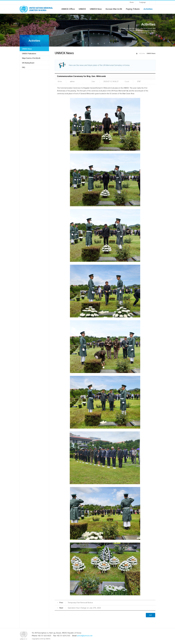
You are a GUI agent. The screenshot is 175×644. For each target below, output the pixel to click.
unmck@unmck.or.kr (85, 636)
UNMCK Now (96, 9)
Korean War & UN (114, 9)
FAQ (23, 67)
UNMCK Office (68, 9)
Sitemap (152, 2)
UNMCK (82, 9)
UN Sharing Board (28, 63)
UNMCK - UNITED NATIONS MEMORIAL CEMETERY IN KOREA (37, 9)
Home (132, 2)
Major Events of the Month (31, 58)
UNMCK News (27, 49)
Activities (148, 9)
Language (142, 2)
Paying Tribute (133, 9)
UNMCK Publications (29, 54)
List (151, 615)
